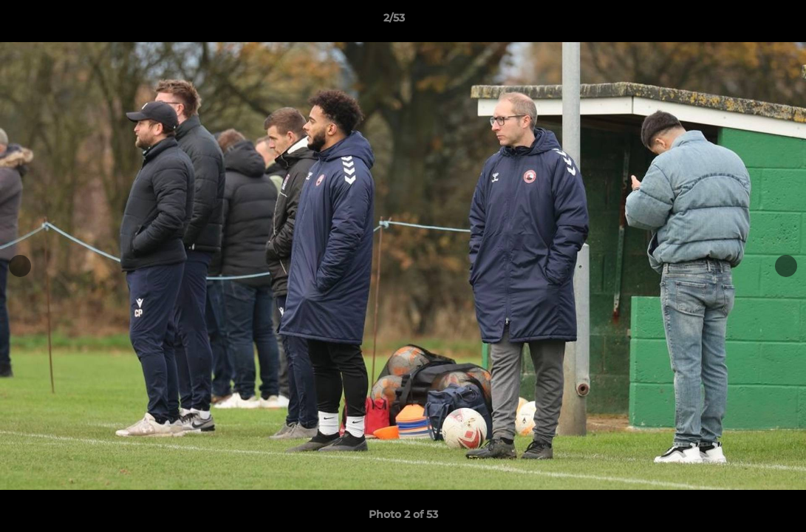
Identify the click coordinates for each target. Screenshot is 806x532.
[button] (744, 21)
